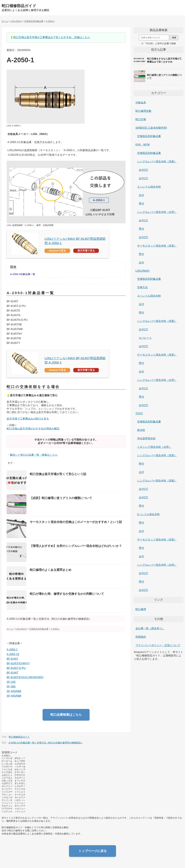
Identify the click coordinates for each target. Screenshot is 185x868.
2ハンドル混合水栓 (148, 514)
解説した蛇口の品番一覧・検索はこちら (34, 455)
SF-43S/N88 (14, 691)
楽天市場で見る (86, 250)
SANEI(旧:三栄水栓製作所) (151, 128)
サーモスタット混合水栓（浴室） (157, 246)
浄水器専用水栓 (146, 438)
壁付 (141, 204)
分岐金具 (141, 102)
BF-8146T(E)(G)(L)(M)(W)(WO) (25, 677)
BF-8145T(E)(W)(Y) (18, 663)
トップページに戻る (93, 851)
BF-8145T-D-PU (16, 668)
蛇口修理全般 (143, 111)
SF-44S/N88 (14, 696)
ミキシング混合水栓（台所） (154, 447)
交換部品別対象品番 (149, 136)
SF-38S (11, 687)
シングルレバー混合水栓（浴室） (157, 455)
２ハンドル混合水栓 (149, 187)
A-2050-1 (12, 650)
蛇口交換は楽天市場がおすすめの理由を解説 (33, 429)
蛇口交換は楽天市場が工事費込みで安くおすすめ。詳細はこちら (52, 37)
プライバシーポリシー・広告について (158, 645)
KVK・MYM (142, 145)
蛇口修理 (141, 609)
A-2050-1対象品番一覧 (23, 274)
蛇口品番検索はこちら (66, 715)
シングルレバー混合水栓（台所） (157, 212)
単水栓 (141, 430)
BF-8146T (12, 673)
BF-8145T (12, 659)
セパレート (145, 338)
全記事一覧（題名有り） (150, 628)
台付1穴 (143, 178)
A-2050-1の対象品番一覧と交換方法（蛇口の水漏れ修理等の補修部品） (46, 743)
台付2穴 (143, 170)
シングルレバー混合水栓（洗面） (157, 161)
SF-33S (11, 682)
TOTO (139, 414)
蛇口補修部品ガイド (19, 6)
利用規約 (141, 637)
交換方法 (142, 287)
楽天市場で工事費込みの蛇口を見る (28, 419)
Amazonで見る (57, 250)
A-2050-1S (13, 654)
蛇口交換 (141, 119)
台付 (141, 195)
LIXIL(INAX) (142, 271)
